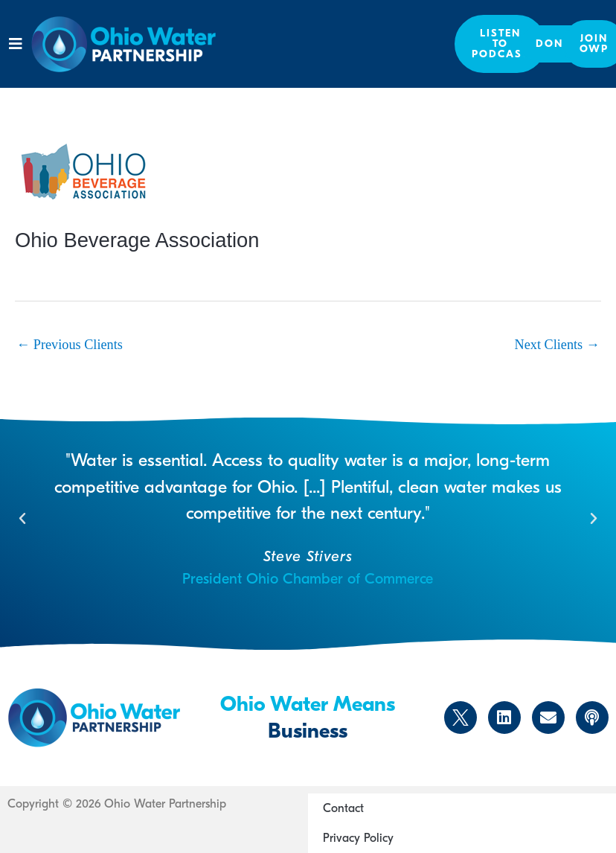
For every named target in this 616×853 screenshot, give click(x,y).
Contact (343, 808)
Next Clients (557, 345)
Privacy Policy (358, 838)
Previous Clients (70, 345)
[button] (15, 44)
